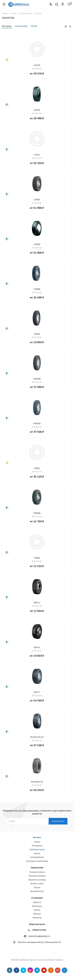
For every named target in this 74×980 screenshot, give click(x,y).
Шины (37, 842)
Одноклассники (51, 970)
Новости (37, 902)
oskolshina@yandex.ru (39, 936)
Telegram (37, 970)
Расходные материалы (37, 861)
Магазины (37, 906)
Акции (37, 887)
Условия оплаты (37, 872)
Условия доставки (37, 876)
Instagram (30, 970)
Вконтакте (10, 970)
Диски (37, 853)
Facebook (16, 970)
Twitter (23, 970)
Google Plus (58, 970)
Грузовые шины (37, 849)
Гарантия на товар (37, 880)
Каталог (37, 837)
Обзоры (37, 914)
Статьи (37, 910)
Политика (37, 918)
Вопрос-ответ (37, 884)
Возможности (37, 891)
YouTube (44, 970)
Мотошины (37, 846)
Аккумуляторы (37, 857)
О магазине (37, 898)
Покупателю (37, 868)
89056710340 (39, 930)
